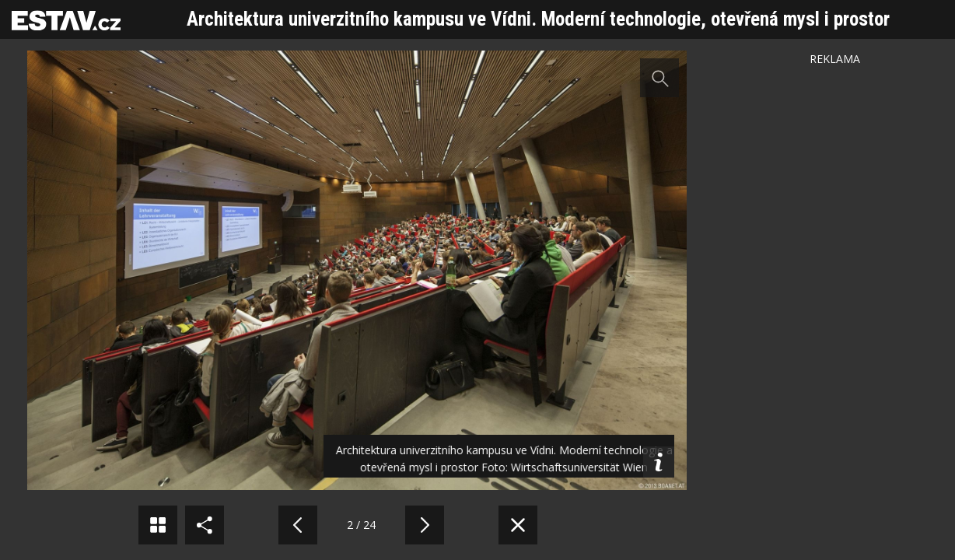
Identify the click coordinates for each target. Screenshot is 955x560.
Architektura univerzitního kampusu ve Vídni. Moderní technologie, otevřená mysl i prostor (538, 19)
